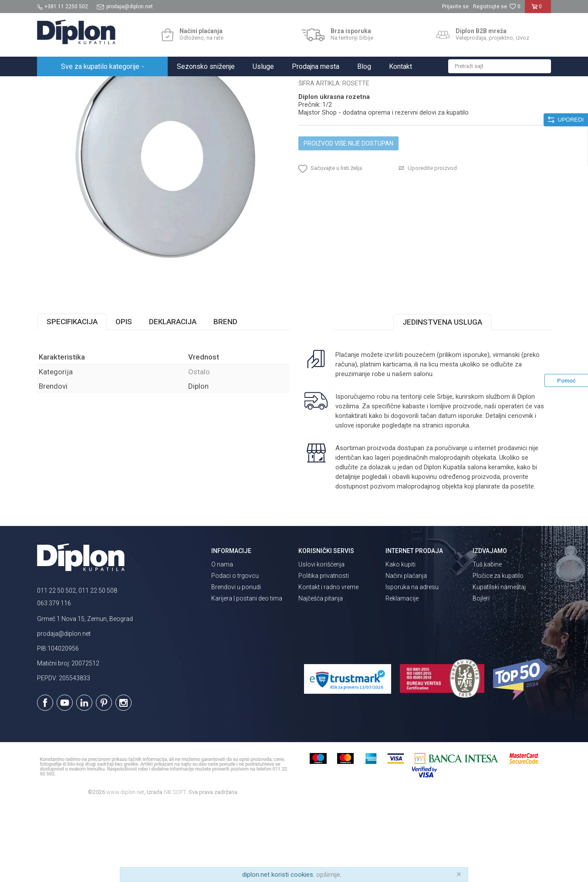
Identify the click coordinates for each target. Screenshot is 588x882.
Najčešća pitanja (321, 675)
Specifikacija (72, 398)
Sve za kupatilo (101, 86)
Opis (124, 398)
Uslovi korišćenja (321, 641)
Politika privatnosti (324, 652)
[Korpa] (538, 10)
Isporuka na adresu (412, 663)
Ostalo (183, 86)
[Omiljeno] (515, 7)
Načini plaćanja (406, 652)
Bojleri (481, 675)
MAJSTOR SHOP (147, 86)
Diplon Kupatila (56, 86)
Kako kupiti (400, 641)
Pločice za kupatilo (498, 652)
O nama (222, 641)
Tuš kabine (487, 641)
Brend (225, 398)
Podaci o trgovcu (235, 652)
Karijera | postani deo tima (247, 675)
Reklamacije (402, 675)
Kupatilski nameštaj (499, 663)
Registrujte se (490, 7)
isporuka (457, 502)
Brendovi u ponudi (236, 663)
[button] (500, 66)
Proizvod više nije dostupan (348, 220)
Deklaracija (173, 398)
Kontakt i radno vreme (328, 663)
